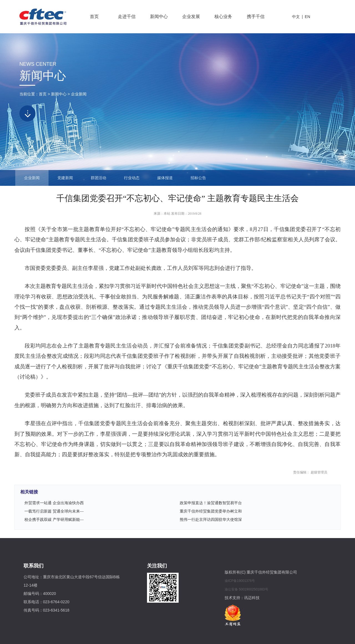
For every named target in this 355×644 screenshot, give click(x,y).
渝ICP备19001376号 (240, 581)
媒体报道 (165, 178)
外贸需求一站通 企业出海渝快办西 (54, 503)
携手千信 (256, 17)
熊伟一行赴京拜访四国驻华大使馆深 (211, 520)
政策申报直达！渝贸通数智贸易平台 (211, 503)
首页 (94, 17)
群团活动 (98, 178)
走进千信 (127, 17)
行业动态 (132, 178)
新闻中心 (159, 17)
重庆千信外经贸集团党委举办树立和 (211, 511)
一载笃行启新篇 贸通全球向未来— (54, 511)
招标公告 (198, 178)
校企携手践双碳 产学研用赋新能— (54, 520)
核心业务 (223, 17)
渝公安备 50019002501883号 (246, 589)
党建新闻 (65, 178)
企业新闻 (79, 94)
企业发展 (191, 17)
